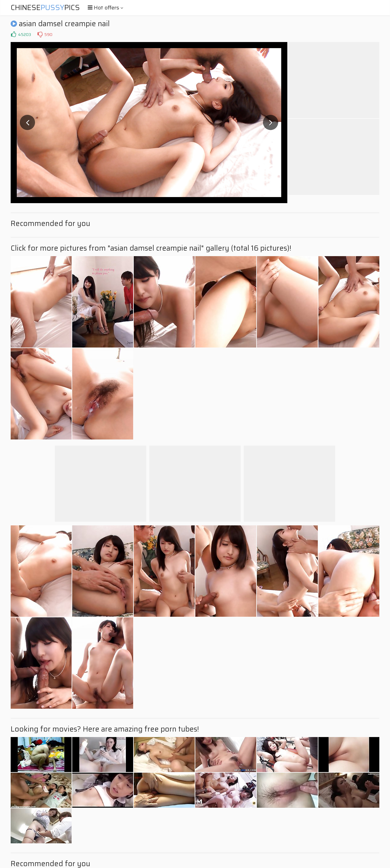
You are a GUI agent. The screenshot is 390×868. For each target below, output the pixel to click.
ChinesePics (45, 8)
